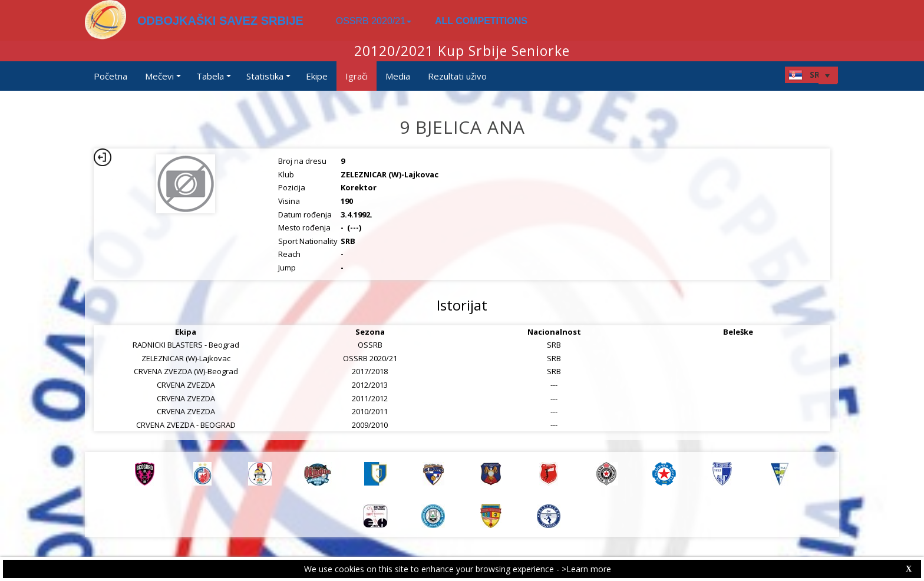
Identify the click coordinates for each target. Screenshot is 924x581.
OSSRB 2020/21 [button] (374, 21)
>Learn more (586, 569)
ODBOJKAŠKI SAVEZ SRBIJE (220, 21)
